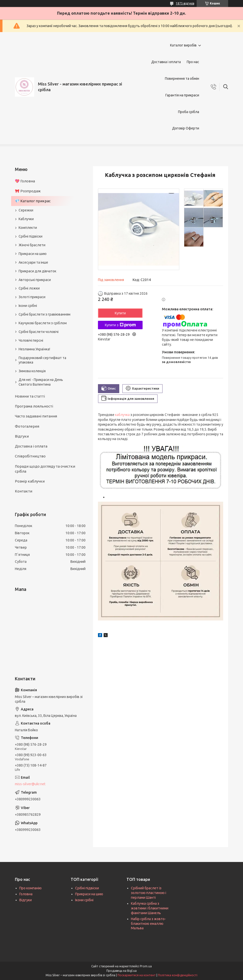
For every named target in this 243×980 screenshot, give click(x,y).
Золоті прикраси (32, 297)
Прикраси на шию (33, 254)
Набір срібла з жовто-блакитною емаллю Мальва (148, 924)
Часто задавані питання (36, 416)
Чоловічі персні (31, 340)
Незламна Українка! (34, 349)
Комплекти (28, 228)
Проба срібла (189, 112)
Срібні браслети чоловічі (39, 332)
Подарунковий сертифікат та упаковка (42, 360)
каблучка (122, 415)
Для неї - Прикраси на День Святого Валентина (41, 382)
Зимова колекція (32, 371)
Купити (120, 313)
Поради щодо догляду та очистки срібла (45, 469)
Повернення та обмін (182, 79)
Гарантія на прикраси (182, 95)
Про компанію (30, 888)
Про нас (193, 62)
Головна (26, 894)
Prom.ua (146, 966)
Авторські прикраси (35, 280)
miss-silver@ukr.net (30, 784)
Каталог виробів (183, 45)
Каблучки (26, 219)
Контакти (24, 491)
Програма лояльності (34, 406)
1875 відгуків (185, 3)
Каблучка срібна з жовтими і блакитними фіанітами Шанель (150, 908)
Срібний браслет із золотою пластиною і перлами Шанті (149, 893)
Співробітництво (30, 456)
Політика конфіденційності (178, 975)
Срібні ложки (29, 288)
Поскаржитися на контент (137, 975)
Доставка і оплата (166, 62)
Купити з (120, 325)
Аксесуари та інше (33, 262)
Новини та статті (30, 396)
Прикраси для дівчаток (37, 271)
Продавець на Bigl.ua (121, 971)
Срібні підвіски (30, 236)
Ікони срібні (28, 306)
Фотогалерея (27, 426)
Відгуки (22, 436)
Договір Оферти (186, 128)
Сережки (26, 210)
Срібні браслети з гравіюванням (45, 314)
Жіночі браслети (32, 245)
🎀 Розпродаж (28, 191)
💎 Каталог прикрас (33, 201)
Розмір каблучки (30, 481)
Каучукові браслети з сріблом (43, 323)
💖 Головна (25, 181)
